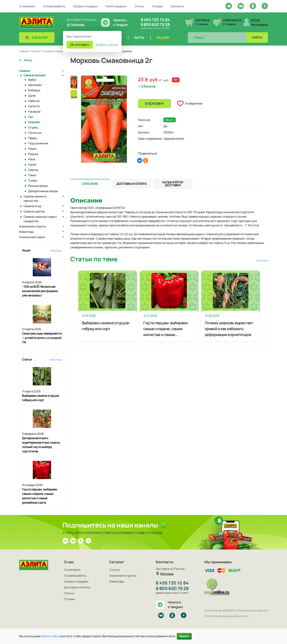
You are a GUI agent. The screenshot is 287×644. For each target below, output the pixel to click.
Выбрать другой (107, 45)
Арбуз (32, 80)
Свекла (33, 170)
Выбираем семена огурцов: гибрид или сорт (106, 326)
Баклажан (35, 85)
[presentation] (90, 184)
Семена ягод (32, 206)
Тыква (32, 180)
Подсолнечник (38, 143)
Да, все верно (80, 44)
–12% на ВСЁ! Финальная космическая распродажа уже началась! (40, 291)
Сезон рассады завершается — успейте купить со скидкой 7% (42, 338)
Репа (32, 159)
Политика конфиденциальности (226, 616)
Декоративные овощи (43, 191)
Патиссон (35, 133)
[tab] (90, 184)
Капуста (34, 106)
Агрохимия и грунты (33, 226)
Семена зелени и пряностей (35, 199)
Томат (32, 175)
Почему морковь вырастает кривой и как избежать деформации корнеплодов (229, 329)
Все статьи (56, 360)
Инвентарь (27, 232)
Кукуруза (34, 111)
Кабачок (34, 101)
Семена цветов (34, 211)
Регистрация (259, 25)
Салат (32, 165)
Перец (33, 138)
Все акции (57, 251)
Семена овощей (34, 75)
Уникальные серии (32, 237)
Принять (184, 636)
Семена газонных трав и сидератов (40, 219)
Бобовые (34, 90)
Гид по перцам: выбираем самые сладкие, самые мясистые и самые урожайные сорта (166, 329)
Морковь (34, 122)
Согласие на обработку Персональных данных (236, 610)
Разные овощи (38, 186)
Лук (31, 117)
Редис (32, 149)
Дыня (32, 96)
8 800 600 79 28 (155, 25)
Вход (255, 20)
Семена (24, 71)
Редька (33, 154)
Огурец (33, 127)
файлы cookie (50, 636)
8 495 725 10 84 (155, 20)
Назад (28, 60)
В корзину (154, 104)
